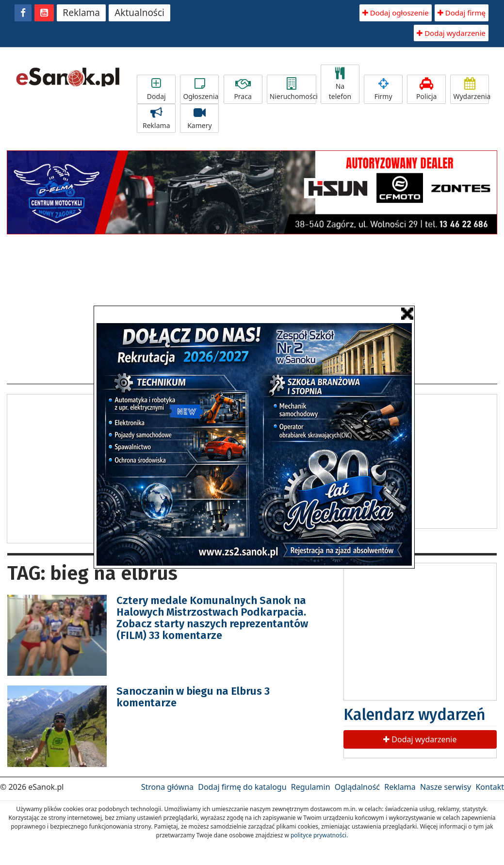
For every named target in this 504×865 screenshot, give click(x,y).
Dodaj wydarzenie (451, 33)
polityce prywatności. (319, 835)
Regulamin (311, 787)
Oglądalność (357, 787)
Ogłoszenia (201, 89)
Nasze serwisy (446, 787)
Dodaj (156, 89)
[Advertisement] (89, 467)
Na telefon (340, 84)
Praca (243, 89)
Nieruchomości (293, 89)
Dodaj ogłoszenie (396, 13)
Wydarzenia (471, 89)
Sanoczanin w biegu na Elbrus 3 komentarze (193, 697)
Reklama (81, 13)
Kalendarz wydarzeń (415, 715)
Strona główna (167, 787)
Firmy (383, 89)
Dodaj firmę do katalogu (242, 787)
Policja (426, 89)
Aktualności (139, 13)
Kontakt (490, 787)
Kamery (199, 118)
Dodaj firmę (462, 13)
